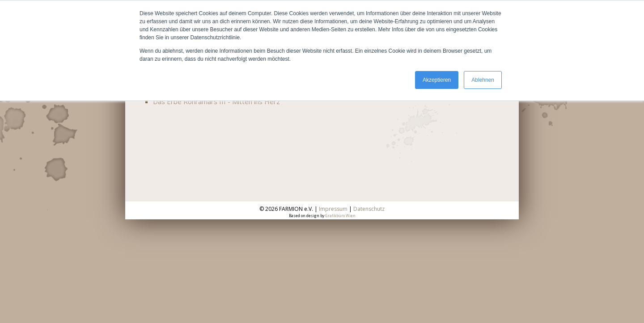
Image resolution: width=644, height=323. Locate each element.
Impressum (333, 209)
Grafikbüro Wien (340, 216)
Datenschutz (369, 209)
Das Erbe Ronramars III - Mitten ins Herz (216, 101)
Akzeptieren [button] (437, 80)
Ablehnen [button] (483, 80)
